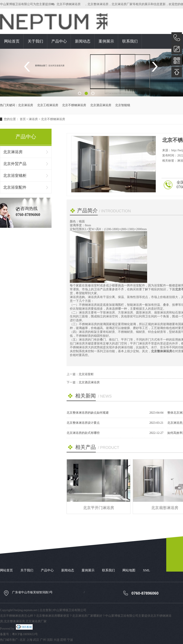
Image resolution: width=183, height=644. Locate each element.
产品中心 (59, 41)
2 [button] (86, 93)
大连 (56, 640)
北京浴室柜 (86, 374)
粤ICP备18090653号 (25, 634)
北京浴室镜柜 (15, 176)
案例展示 (106, 41)
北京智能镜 (123, 105)
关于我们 (35, 41)
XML (146, 570)
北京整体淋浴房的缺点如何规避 (88, 413)
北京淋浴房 (26, 105)
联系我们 (130, 41)
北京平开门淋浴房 (99, 508)
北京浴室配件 (15, 187)
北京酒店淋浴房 (101, 105)
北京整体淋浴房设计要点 (83, 423)
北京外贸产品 (15, 164)
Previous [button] (29, 67)
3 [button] (93, 93)
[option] (91, 73)
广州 (43, 640)
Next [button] (154, 67)
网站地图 (129, 570)
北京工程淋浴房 (48, 105)
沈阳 (50, 640)
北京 (23, 640)
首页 (23, 119)
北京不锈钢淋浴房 (69, 4)
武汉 (36, 640)
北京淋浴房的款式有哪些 (83, 433)
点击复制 (46, 610)
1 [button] (80, 93)
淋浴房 (33, 119)
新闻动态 (83, 41)
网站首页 (12, 41)
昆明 (63, 640)
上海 (29, 640)
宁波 (70, 640)
